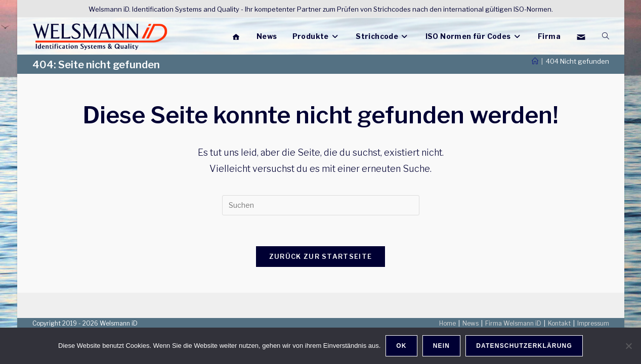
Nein (441, 346)
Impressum (593, 323)
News (471, 323)
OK (401, 346)
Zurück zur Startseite (320, 256)
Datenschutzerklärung (524, 346)
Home (447, 323)
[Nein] (628, 346)
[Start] (535, 61)
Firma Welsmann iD (513, 323)
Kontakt (559, 323)
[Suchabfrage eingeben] (321, 205)
